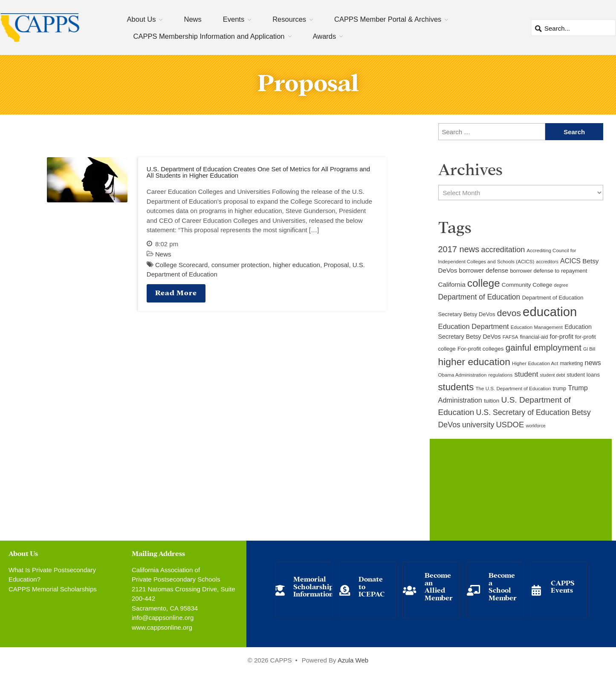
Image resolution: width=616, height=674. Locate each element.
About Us (142, 19)
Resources (289, 19)
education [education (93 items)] (550, 312)
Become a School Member (503, 586)
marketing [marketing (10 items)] (571, 363)
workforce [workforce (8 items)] (535, 426)
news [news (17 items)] (593, 363)
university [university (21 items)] (478, 425)
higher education (296, 265)
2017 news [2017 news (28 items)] (459, 249)
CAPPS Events (563, 586)
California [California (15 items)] (452, 284)
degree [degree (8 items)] (561, 285)
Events (234, 19)
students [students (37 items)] (456, 387)
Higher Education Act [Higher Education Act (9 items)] (535, 363)
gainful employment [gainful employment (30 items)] (544, 347)
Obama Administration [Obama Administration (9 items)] (463, 375)
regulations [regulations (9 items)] (501, 375)
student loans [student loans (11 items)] (583, 375)
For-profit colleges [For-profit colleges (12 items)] (481, 349)
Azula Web (353, 660)
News (192, 19)
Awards (325, 36)
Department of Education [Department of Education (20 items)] (479, 297)
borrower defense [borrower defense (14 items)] (484, 271)
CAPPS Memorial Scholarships (53, 589)
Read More (176, 292)
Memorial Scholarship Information (313, 586)
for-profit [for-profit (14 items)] (562, 337)
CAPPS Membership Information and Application (209, 36)
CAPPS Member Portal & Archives (388, 19)
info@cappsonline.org (163, 618)
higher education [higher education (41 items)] (474, 362)
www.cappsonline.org (162, 627)
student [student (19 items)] (526, 374)
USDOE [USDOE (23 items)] (510, 425)
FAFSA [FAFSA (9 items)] (510, 337)
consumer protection (240, 265)
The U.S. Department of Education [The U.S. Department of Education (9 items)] (513, 389)
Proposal (336, 265)
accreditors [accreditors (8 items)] (547, 262)
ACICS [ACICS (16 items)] (570, 261)
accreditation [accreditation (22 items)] (503, 250)
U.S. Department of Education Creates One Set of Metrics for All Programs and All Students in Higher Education (258, 172)
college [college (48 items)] (484, 283)
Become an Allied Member (439, 586)
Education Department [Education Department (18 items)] (474, 327)
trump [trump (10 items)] (560, 389)
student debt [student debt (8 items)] (553, 375)
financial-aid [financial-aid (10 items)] (534, 337)
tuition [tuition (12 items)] (492, 401)
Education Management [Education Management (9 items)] (537, 327)
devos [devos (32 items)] (509, 313)
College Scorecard (181, 265)
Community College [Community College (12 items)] (527, 285)
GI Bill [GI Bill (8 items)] (589, 349)
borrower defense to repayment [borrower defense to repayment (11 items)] (548, 271)
